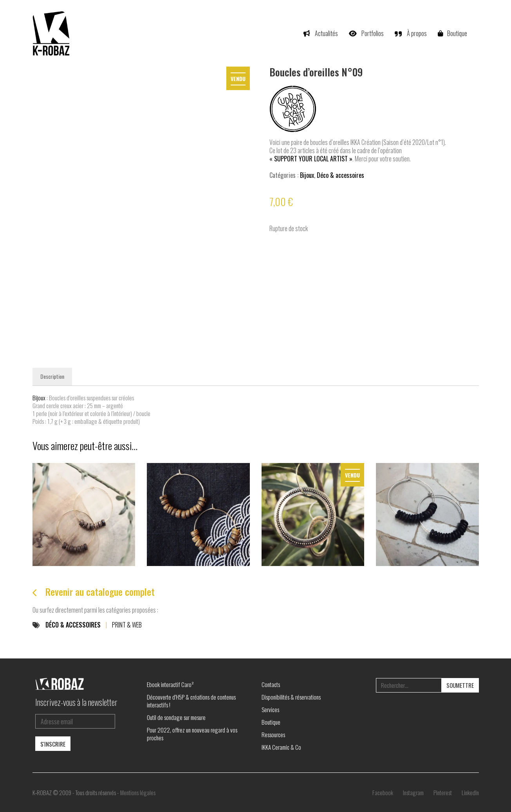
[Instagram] (413, 792)
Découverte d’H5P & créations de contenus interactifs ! (191, 701)
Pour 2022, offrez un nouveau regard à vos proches (192, 734)
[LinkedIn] (470, 792)
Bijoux (307, 175)
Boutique (271, 722)
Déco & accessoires (340, 175)
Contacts (271, 684)
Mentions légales (138, 792)
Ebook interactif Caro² (170, 684)
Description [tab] (52, 376)
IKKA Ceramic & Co (281, 747)
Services (270, 709)
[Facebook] (383, 792)
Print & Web (127, 625)
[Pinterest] (443, 792)
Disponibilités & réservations (291, 697)
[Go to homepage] (52, 33)
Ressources (273, 734)
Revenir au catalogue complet (94, 592)
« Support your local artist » (311, 159)
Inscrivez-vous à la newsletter (76, 702)
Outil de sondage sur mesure (176, 717)
